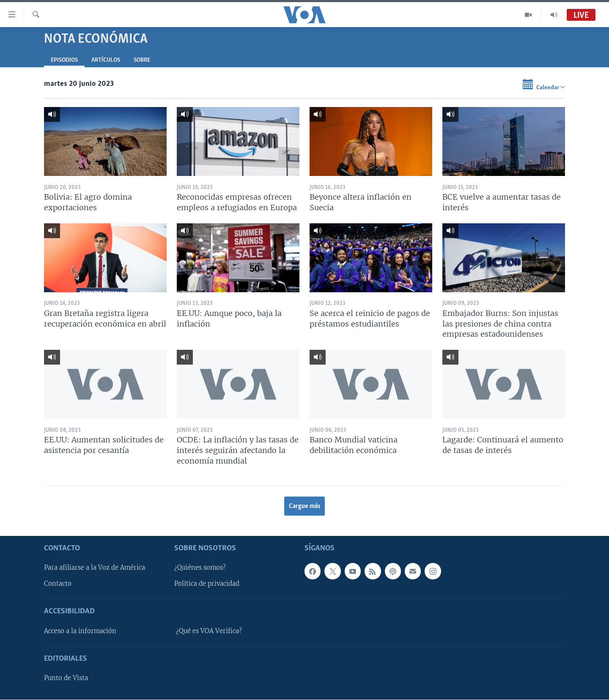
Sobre (142, 60)
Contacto (58, 584)
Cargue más (305, 506)
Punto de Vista (66, 678)
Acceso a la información (80, 631)
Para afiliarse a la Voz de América (95, 568)
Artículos (106, 60)
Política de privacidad (207, 584)
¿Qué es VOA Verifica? (209, 631)
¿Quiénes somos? (200, 568)
